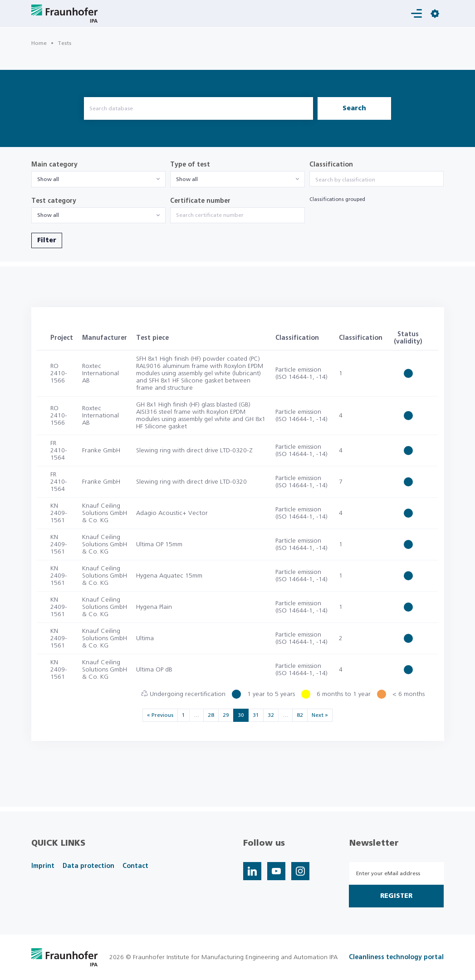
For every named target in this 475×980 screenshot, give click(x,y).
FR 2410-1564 (59, 451)
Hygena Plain (154, 607)
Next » (320, 715)
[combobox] (99, 179)
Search (354, 108)
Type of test (190, 165)
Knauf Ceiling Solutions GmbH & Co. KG (105, 513)
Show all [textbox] (48, 179)
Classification (331, 165)
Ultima (145, 638)
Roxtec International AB (100, 373)
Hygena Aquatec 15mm (169, 576)
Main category (54, 165)
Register (396, 896)
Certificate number (200, 201)
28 (211, 715)
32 (271, 715)
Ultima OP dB (154, 670)
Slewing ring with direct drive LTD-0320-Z (194, 451)
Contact (135, 866)
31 (256, 715)
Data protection (88, 866)
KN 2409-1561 (59, 513)
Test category (54, 201)
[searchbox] (377, 180)
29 (226, 715)
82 (300, 715)
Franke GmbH (101, 451)
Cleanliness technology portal (396, 957)
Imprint (43, 866)
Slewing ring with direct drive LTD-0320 (191, 482)
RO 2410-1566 (59, 373)
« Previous (160, 715)
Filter (47, 240)
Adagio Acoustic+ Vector (172, 513)
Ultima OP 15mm (159, 544)
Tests (64, 43)
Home (39, 43)
